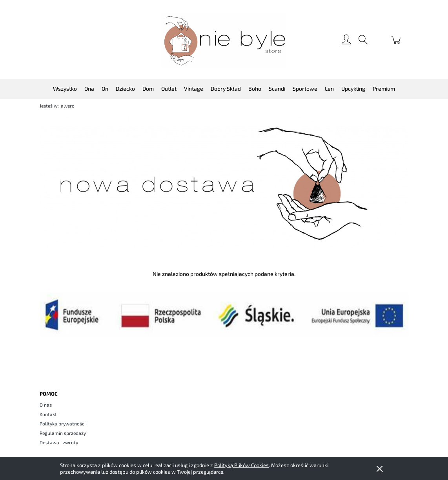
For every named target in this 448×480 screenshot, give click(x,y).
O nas (46, 405)
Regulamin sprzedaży (63, 433)
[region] (224, 182)
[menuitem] (65, 89)
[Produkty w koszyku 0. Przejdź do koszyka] (397, 44)
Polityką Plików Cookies (241, 465)
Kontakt (48, 414)
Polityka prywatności (63, 423)
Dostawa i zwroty (59, 442)
